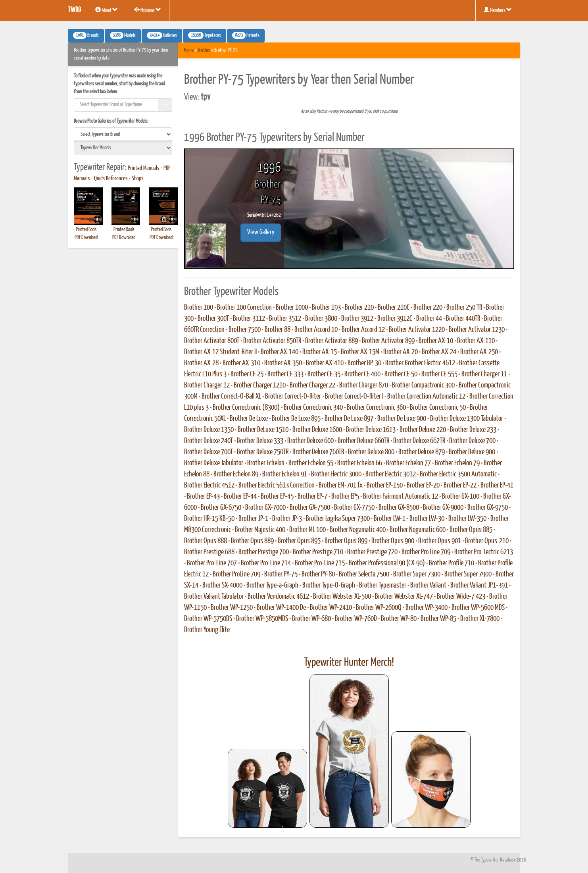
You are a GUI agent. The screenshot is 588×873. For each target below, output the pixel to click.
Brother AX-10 (436, 341)
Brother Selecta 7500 (364, 574)
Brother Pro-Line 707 (212, 563)
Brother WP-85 (438, 619)
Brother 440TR (463, 319)
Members (498, 10)
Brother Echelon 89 (236, 474)
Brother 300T (213, 319)
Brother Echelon (266, 463)
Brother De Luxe (249, 419)
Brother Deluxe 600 (310, 441)
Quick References (111, 179)
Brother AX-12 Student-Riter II (220, 352)
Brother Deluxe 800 (371, 452)
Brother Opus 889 (252, 541)
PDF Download (86, 238)
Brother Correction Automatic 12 (426, 397)
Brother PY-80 (318, 574)
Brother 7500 (245, 330)
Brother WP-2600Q (379, 608)
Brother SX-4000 (222, 586)
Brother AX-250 (479, 352)
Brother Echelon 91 (285, 474)
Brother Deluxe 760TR (318, 452)
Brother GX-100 (461, 497)
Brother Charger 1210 (260, 385)
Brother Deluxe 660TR (363, 441)
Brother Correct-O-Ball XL (231, 397)
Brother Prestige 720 (372, 552)
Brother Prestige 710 (318, 552)
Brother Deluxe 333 (260, 441)
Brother (204, 50)
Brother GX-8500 (399, 508)
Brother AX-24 (439, 352)
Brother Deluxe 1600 (317, 430)
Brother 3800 (321, 319)
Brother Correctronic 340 (313, 408)
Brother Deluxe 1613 (371, 430)
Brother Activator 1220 (417, 330)
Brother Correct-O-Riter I (354, 397)
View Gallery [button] (261, 232)
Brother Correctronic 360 (376, 408)
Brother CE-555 (439, 374)
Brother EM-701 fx (341, 486)
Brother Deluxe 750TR (263, 452)
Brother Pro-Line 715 (320, 563)
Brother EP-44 (240, 497)
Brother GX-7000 (265, 508)
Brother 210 (359, 308)
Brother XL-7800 (480, 619)
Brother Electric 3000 (336, 474)
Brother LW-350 (467, 519)
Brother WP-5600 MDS (478, 608)
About (107, 10)
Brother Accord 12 (363, 330)
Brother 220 (428, 308)
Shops (138, 179)
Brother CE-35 (324, 374)
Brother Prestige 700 (264, 552)
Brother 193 (326, 308)
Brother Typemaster (383, 586)
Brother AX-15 (320, 352)
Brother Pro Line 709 (426, 552)
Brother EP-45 (277, 497)
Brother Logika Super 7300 (338, 519)
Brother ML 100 (307, 530)
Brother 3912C (395, 319)
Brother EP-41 (497, 486)
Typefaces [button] (205, 35)
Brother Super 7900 (468, 574)
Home (189, 50)
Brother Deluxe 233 (473, 430)
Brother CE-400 (362, 374)
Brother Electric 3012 (391, 474)
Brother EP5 (345, 497)
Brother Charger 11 (484, 374)
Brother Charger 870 (364, 385)
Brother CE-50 (401, 374)
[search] (123, 134)
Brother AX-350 (283, 363)
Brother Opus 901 (440, 541)
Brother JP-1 (253, 519)
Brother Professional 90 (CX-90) (387, 563)
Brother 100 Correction (244, 308)
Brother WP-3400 (427, 608)
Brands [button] (86, 35)
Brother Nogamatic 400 (358, 530)
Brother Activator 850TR (272, 341)
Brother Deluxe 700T (208, 452)
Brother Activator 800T (212, 341)
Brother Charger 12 (207, 385)
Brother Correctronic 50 (438, 408)
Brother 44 (429, 319)
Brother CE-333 (285, 374)
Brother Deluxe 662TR (419, 441)
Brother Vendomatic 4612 (278, 597)
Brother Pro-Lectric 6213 (484, 552)
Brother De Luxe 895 (296, 419)
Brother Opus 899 (346, 541)
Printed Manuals (144, 168)
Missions (148, 10)
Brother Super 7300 (417, 574)
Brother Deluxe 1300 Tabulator (467, 419)
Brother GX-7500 (310, 508)
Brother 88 (278, 330)
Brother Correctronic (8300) (246, 408)
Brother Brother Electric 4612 (420, 363)
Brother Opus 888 (206, 541)
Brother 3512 (285, 319)
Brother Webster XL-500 (342, 597)
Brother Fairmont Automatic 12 (401, 497)
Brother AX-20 (401, 352)
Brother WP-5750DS (208, 619)
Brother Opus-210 (487, 541)
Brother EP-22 (460, 486)
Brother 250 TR (464, 308)
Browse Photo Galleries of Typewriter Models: (111, 121)
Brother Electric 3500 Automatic (458, 474)
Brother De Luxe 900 (402, 419)
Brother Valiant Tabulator (214, 597)
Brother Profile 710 (452, 563)
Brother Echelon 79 (457, 463)
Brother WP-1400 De (281, 608)
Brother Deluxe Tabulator (214, 463)
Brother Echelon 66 (360, 463)
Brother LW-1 (390, 519)
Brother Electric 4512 (209, 486)
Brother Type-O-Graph (329, 586)
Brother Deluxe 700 (472, 441)
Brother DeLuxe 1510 (263, 430)
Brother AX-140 (280, 352)
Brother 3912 (357, 319)
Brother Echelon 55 (311, 463)
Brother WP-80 (399, 619)
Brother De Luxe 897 (349, 419)
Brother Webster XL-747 (404, 597)
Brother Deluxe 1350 (209, 430)
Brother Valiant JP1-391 (479, 586)
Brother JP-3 (287, 519)
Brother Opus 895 (299, 541)
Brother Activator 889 (331, 341)
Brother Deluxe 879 (422, 452)
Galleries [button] (162, 35)
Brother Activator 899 (388, 341)
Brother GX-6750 (221, 508)
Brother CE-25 (247, 374)
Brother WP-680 (311, 619)
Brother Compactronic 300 (423, 385)
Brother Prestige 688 (209, 552)
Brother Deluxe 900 (472, 452)
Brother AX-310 (241, 363)
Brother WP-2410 (331, 608)
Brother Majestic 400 (260, 530)
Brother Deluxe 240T (208, 441)
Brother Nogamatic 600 (418, 530)
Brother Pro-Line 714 (266, 563)
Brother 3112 (249, 319)
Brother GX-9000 (443, 508)
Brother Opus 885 (471, 530)
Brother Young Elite (207, 630)
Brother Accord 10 (316, 330)
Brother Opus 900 (393, 541)
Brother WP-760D (356, 619)
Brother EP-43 (203, 497)
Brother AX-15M (360, 352)
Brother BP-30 (364, 363)
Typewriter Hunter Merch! (349, 663)
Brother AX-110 (476, 341)
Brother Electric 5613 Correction (277, 486)
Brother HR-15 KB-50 (209, 519)
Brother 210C (394, 308)
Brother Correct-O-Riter (293, 397)
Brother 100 (199, 308)
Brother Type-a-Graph (272, 586)
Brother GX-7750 (354, 508)
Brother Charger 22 (312, 385)
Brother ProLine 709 (236, 574)
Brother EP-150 (385, 486)
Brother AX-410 (325, 363)
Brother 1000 (292, 308)
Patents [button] (246, 35)
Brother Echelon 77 (408, 463)
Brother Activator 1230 (477, 330)
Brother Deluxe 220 (423, 430)
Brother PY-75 (281, 574)
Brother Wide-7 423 (461, 597)
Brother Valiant (428, 586)
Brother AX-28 (201, 363)
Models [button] (123, 35)
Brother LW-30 (427, 519)
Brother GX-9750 (488, 508)
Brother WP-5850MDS (262, 619)
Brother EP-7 (312, 497)
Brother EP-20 (423, 486)
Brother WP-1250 (232, 608)
